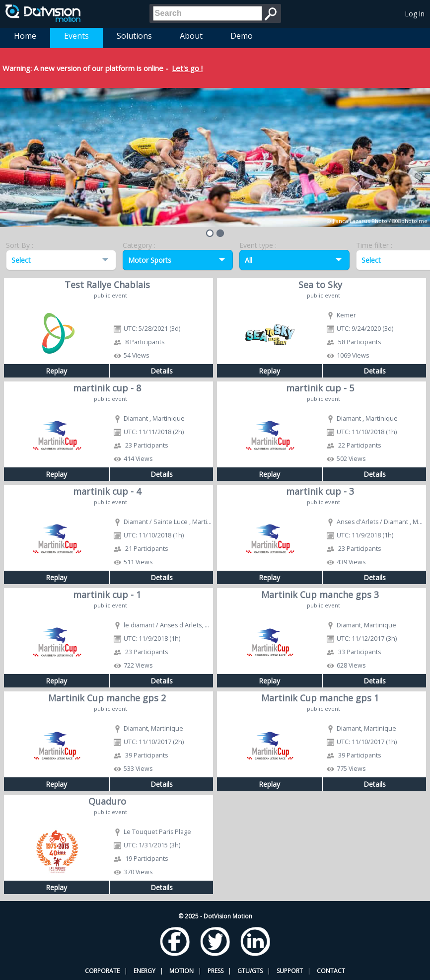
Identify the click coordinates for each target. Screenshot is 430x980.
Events (76, 36)
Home (25, 36)
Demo (242, 36)
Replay (56, 371)
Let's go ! (187, 68)
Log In (415, 14)
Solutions (134, 36)
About (191, 36)
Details (162, 371)
